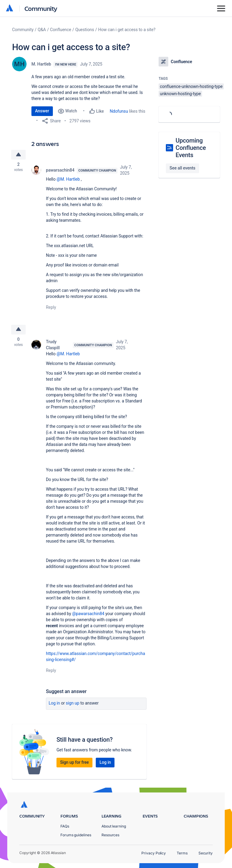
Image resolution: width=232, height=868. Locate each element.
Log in (54, 704)
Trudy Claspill (53, 346)
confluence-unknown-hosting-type (191, 86)
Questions (85, 30)
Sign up (73, 704)
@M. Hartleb (68, 179)
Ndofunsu (119, 111)
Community (41, 8)
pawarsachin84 (60, 170)
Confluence (61, 30)
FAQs (65, 826)
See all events (182, 168)
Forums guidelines (76, 835)
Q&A (42, 30)
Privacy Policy (154, 853)
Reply (51, 308)
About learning (114, 826)
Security (206, 853)
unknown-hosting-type (180, 94)
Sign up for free (74, 763)
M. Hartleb (41, 64)
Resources (110, 835)
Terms (182, 853)
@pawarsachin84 (88, 615)
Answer (42, 111)
